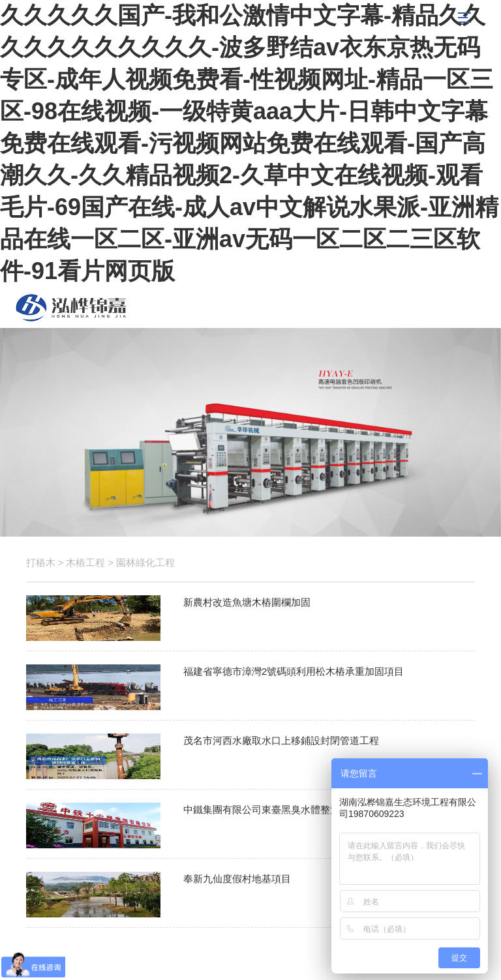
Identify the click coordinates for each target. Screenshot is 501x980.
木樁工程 (85, 563)
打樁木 (41, 563)
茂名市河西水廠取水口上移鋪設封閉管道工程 (281, 740)
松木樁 (71, 308)
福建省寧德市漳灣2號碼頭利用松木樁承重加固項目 (294, 671)
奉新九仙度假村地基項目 (237, 879)
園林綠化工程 (145, 563)
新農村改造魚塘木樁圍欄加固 (247, 602)
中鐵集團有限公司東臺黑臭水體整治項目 (271, 809)
